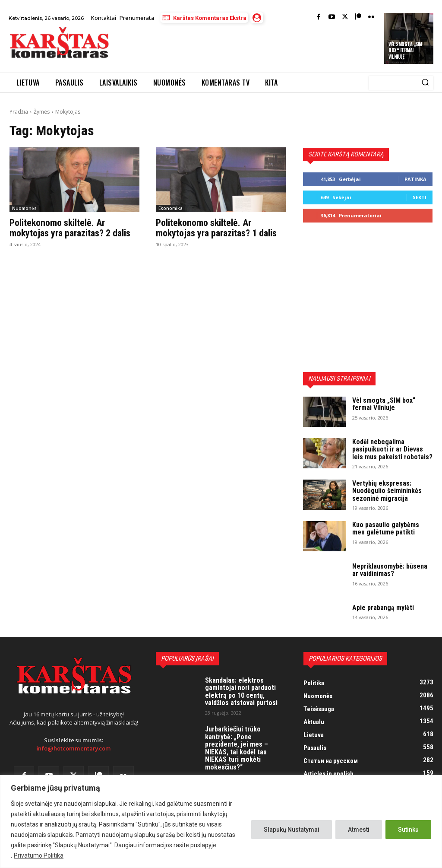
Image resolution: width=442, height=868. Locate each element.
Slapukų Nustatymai (292, 830)
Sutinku (408, 830)
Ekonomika (170, 208)
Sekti (420, 197)
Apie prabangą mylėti (383, 608)
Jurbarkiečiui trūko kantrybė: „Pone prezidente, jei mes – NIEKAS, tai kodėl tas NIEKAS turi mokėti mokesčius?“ (237, 748)
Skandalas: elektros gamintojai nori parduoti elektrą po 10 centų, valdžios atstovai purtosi (241, 692)
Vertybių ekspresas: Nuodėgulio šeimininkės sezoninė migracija (387, 491)
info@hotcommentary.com (74, 749)
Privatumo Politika (39, 855)
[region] (221, 822)
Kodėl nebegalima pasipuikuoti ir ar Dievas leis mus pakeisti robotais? (392, 449)
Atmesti (359, 830)
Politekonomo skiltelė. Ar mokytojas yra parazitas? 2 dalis (70, 228)
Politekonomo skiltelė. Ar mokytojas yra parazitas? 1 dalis (216, 228)
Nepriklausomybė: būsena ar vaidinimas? (390, 570)
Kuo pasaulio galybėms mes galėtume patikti (386, 529)
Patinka (415, 179)
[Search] (425, 83)
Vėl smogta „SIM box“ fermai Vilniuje (405, 50)
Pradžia (19, 112)
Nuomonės (24, 208)
